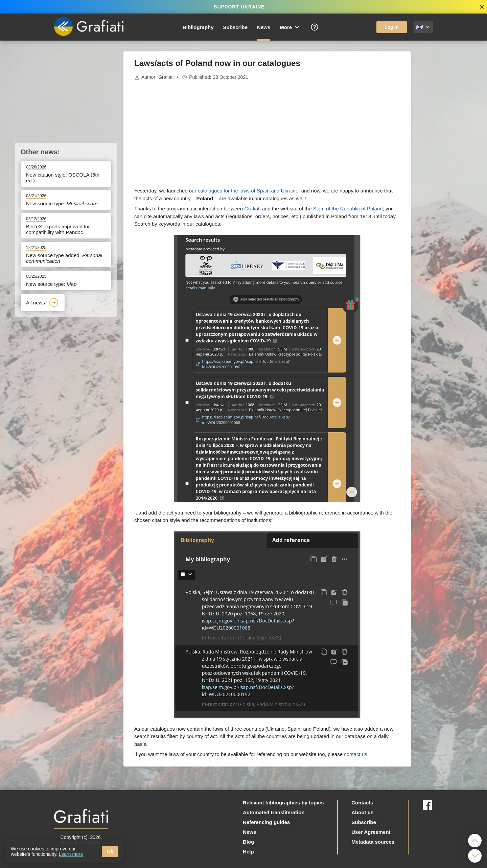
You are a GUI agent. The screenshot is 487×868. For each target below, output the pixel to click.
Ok (110, 851)
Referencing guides (266, 822)
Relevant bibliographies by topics (283, 803)
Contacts (362, 803)
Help (248, 852)
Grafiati (166, 77)
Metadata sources (373, 842)
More (290, 27)
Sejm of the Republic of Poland (348, 209)
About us (362, 812)
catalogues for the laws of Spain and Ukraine (248, 191)
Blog (248, 842)
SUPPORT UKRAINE (239, 7)
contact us (355, 754)
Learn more (71, 854)
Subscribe (236, 27)
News (264, 27)
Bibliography (198, 27)
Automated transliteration (274, 812)
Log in (392, 27)
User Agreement (371, 832)
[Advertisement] (445, 153)
